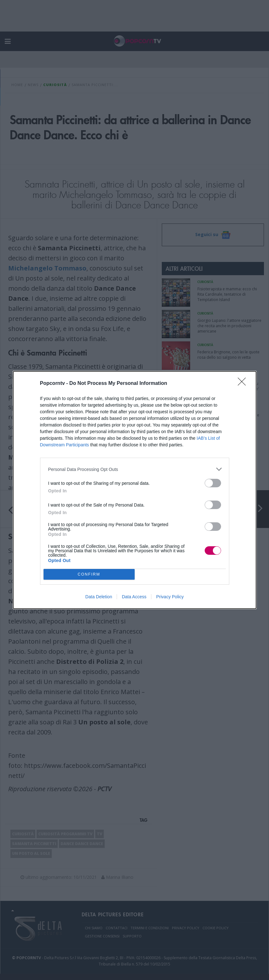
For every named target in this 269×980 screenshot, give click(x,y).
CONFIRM (89, 574)
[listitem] (135, 469)
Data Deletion (99, 597)
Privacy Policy (170, 597)
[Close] (244, 384)
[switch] (213, 483)
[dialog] (135, 490)
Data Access (134, 597)
